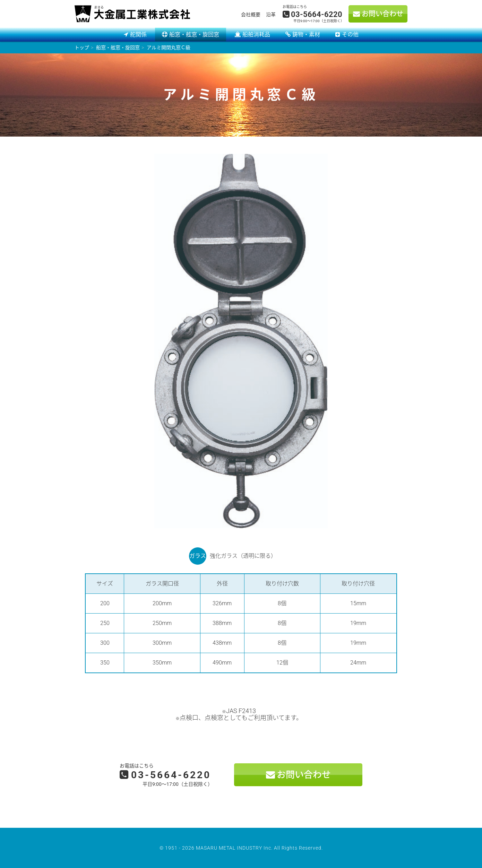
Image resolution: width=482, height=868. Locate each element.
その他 (350, 34)
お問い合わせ (382, 14)
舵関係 (138, 34)
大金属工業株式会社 (132, 14)
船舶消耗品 (256, 34)
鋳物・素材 (306, 34)
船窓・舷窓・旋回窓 (194, 34)
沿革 (271, 15)
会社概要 (251, 15)
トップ (82, 47)
